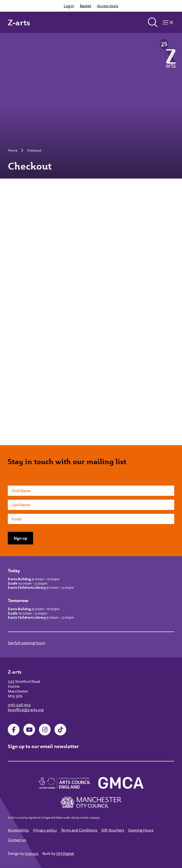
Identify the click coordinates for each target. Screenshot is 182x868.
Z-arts (19, 22)
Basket (86, 6)
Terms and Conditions (79, 830)
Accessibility (18, 830)
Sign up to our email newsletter (43, 746)
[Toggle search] (153, 22)
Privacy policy (45, 830)
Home (13, 150)
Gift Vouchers (113, 830)
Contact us (17, 840)
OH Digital (65, 853)
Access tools (108, 6)
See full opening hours (27, 643)
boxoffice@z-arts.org (26, 710)
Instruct (32, 853)
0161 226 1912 (19, 705)
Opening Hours (141, 830)
